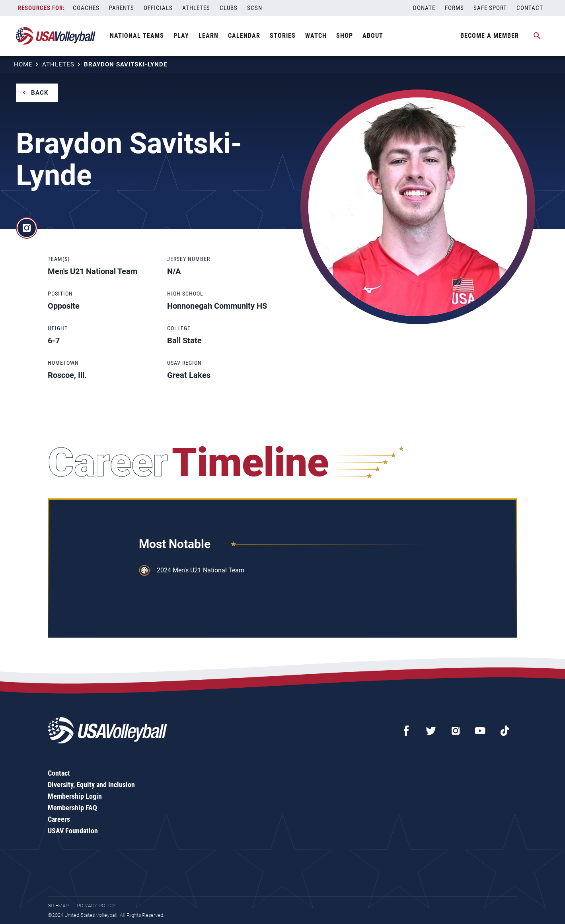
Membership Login (75, 796)
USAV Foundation (73, 831)
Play (181, 36)
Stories (283, 36)
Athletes (196, 8)
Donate (424, 8)
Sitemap (58, 906)
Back (40, 93)
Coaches (86, 8)
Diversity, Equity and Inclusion (91, 785)
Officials (158, 8)
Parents (122, 8)
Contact (530, 8)
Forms (454, 8)
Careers (59, 819)
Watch (316, 36)
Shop (345, 36)
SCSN (255, 8)
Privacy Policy (96, 906)
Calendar (244, 36)
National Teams (137, 36)
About (373, 36)
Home (23, 64)
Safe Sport (490, 8)
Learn (208, 36)
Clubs (229, 8)
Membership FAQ (72, 808)
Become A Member (490, 36)
